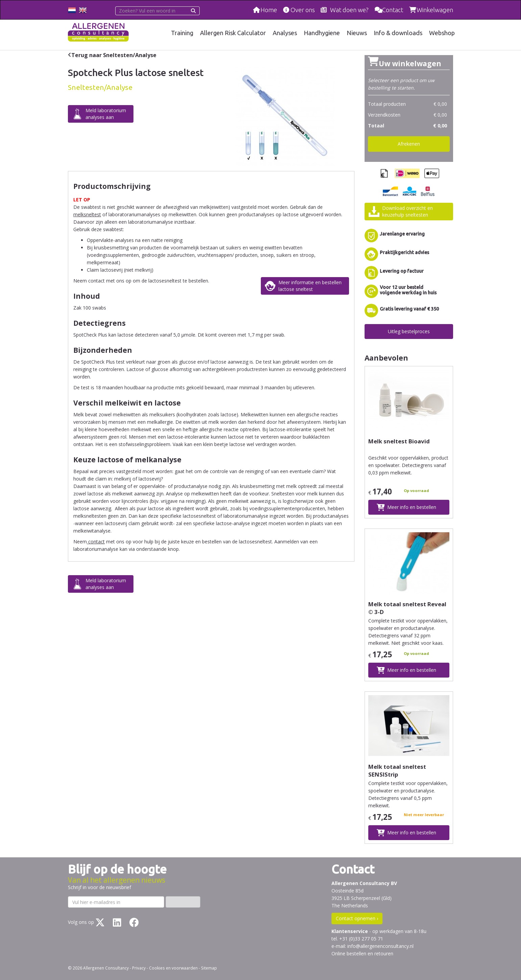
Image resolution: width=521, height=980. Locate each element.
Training (183, 33)
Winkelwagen (435, 10)
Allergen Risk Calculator (234, 33)
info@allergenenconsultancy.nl (380, 946)
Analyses (286, 33)
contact (96, 542)
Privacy (139, 968)
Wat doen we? (349, 10)
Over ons (303, 10)
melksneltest (87, 214)
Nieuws (357, 33)
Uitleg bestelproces (409, 331)
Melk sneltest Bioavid (399, 441)
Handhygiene (323, 33)
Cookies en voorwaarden (173, 968)
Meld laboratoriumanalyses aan (106, 114)
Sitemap (209, 968)
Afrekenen (409, 144)
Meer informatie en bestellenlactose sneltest (310, 286)
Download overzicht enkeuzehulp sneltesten (407, 211)
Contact (393, 10)
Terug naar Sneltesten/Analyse (114, 55)
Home (269, 10)
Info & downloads (398, 33)
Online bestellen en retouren (362, 953)
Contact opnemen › (357, 918)
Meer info (412, 507)
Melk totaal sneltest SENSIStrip (397, 770)
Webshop (442, 33)
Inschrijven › (183, 902)
